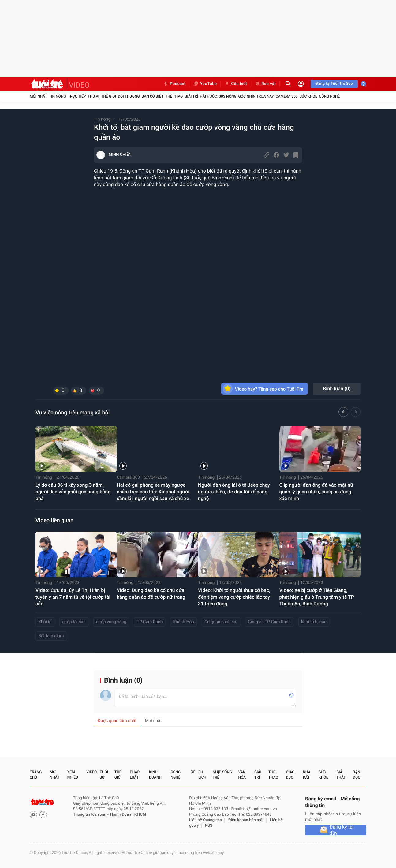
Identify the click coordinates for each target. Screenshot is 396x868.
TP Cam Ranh (150, 622)
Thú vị (93, 96)
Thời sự (104, 775)
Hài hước (208, 96)
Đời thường (129, 96)
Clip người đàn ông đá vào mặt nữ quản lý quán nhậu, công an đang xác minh (316, 492)
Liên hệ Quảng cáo (206, 820)
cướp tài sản (74, 622)
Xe (193, 772)
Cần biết (236, 84)
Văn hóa (242, 775)
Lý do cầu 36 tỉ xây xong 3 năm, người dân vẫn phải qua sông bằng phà (73, 492)
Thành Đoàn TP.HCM (128, 815)
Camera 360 (287, 96)
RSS (209, 826)
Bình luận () (337, 389)
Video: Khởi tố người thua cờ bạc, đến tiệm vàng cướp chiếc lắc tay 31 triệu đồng (234, 597)
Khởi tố (45, 622)
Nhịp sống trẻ (222, 775)
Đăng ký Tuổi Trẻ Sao (334, 84)
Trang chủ (36, 775)
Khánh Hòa (183, 622)
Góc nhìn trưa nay (256, 96)
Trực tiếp (77, 96)
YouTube (205, 84)
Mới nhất (38, 96)
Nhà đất (306, 775)
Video (92, 772)
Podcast (174, 84)
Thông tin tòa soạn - (91, 815)
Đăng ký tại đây (342, 830)
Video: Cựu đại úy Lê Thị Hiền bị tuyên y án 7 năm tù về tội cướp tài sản (73, 597)
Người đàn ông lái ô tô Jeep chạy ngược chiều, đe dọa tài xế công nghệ (234, 492)
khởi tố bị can (314, 622)
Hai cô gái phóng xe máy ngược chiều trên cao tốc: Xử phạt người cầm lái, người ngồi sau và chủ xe (153, 492)
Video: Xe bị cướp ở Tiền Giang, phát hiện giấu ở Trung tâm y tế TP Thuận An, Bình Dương (317, 597)
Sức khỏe (308, 96)
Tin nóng (58, 96)
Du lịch (202, 775)
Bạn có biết (153, 96)
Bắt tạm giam (51, 636)
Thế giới (108, 96)
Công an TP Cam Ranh (269, 622)
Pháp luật (135, 775)
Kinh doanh (155, 775)
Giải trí (191, 96)
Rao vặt (265, 84)
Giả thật (341, 775)
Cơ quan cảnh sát (221, 622)
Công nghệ (329, 96)
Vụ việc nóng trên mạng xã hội (73, 413)
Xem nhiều (73, 775)
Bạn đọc (357, 775)
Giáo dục (290, 775)
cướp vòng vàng (111, 622)
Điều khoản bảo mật (246, 820)
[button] (343, 413)
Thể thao (174, 96)
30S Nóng (228, 96)
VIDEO (79, 85)
